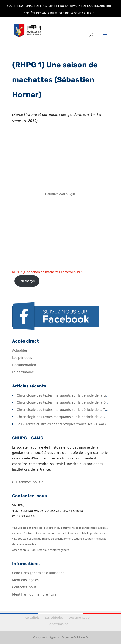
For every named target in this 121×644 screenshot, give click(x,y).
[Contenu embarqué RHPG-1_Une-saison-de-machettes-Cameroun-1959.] (60, 194)
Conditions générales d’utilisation (38, 573)
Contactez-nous (24, 587)
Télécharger (27, 281)
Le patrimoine (23, 372)
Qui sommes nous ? (27, 482)
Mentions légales (25, 580)
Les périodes (22, 358)
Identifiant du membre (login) (35, 594)
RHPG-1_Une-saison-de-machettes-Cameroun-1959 (48, 272)
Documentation (24, 365)
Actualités (20, 350)
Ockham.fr (81, 637)
